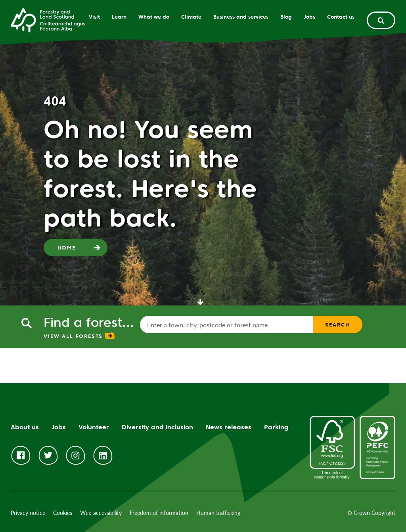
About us (25, 427)
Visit (94, 17)
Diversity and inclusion (157, 427)
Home (66, 248)
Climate (191, 17)
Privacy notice (28, 513)
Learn (119, 17)
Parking (276, 427)
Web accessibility (101, 513)
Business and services (241, 17)
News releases (229, 427)
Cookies (63, 513)
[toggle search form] (381, 20)
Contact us (341, 17)
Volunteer (94, 427)
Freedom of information (159, 513)
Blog (286, 17)
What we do (154, 17)
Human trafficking (218, 513)
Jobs (309, 17)
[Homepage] (48, 19)
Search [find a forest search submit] (337, 325)
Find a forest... (89, 322)
